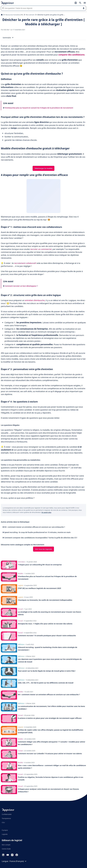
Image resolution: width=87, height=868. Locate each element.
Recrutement (30, 15)
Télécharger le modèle (44, 168)
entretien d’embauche (35, 300)
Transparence (6, 818)
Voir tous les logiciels (43, 549)
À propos (5, 830)
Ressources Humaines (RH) (14, 15)
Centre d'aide (6, 849)
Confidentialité (7, 814)
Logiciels (5, 834)
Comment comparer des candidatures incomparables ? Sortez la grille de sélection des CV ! (40, 538)
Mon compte (6, 845)
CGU (3, 822)
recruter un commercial (41, 249)
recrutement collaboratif (25, 263)
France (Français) (18, 861)
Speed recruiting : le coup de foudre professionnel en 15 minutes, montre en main (37, 532)
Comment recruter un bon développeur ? (20, 286)
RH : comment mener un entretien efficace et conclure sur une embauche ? (34, 527)
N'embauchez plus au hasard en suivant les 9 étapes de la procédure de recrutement (38, 108)
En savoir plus (46, 512)
